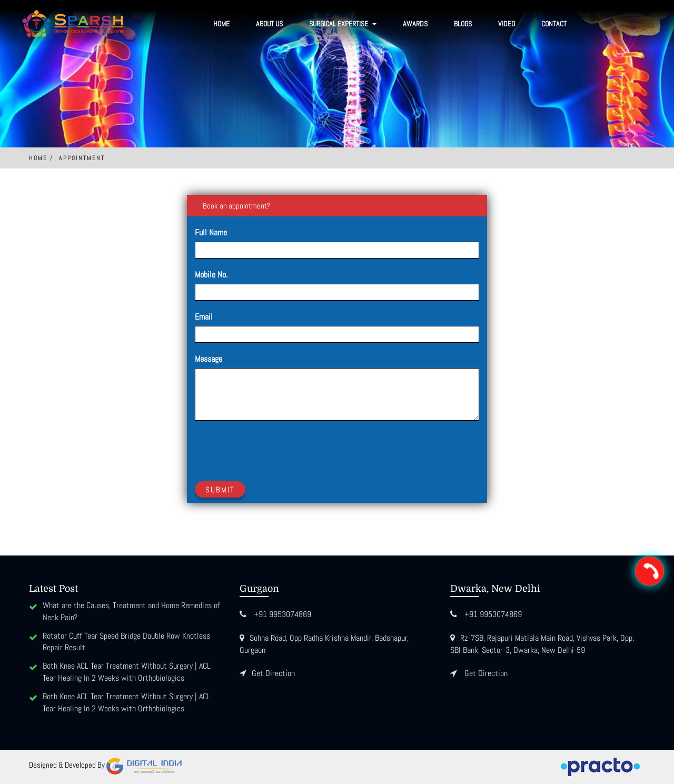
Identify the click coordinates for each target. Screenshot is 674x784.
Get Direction (273, 673)
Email (204, 317)
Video (507, 24)
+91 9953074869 (283, 614)
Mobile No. (211, 275)
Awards (415, 24)
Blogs (463, 24)
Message (209, 359)
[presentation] (275, 449)
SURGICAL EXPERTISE (343, 24)
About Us (269, 24)
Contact (554, 24)
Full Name (211, 232)
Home (221, 24)
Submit (220, 489)
